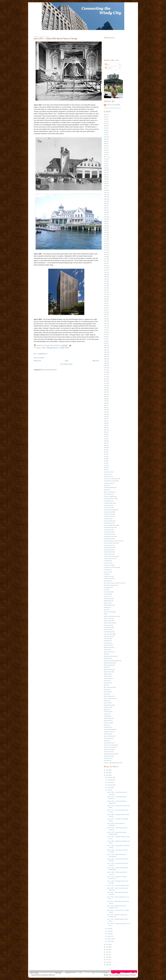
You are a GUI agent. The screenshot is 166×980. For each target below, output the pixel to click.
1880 (105, 166)
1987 (105, 405)
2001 (105, 430)
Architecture (107, 476)
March (109, 936)
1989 (105, 408)
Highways (107, 603)
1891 (105, 192)
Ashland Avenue (108, 483)
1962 (105, 350)
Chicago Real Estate (109, 536)
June (109, 929)
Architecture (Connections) (111, 479)
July (108, 790)
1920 (105, 257)
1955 (105, 334)
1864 (105, 139)
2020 (107, 770)
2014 (105, 459)
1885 (105, 177)
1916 (105, 248)
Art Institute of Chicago (110, 481)
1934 (105, 288)
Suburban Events (108, 732)
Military (106, 667)
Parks (105, 685)
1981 (105, 392)
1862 (105, 135)
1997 (105, 421)
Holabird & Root (108, 605)
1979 (105, 388)
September (110, 785)
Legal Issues (107, 643)
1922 (105, 261)
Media (106, 654)
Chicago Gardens (108, 521)
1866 (105, 143)
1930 (105, 279)
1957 (105, 339)
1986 (105, 403)
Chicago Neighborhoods (110, 525)
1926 (105, 270)
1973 (105, 374)
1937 (105, 294)
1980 (105, 390)
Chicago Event (108, 514)
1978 (105, 385)
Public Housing (108, 696)
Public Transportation (109, 698)
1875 (105, 155)
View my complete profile (112, 108)
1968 (105, 363)
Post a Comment (39, 358)
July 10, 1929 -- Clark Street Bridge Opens (118, 885)
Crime (106, 574)
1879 (105, 163)
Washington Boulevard (110, 754)
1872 (105, 150)
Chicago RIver (108, 539)
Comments (109, 68)
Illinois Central (108, 621)
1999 (105, 425)
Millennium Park (108, 670)
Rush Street (107, 712)
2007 (105, 443)
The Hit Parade (108, 738)
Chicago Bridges (108, 503)
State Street (107, 723)
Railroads (106, 703)
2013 (105, 456)
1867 (105, 146)
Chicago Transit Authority (111, 556)
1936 (105, 292)
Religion (106, 709)
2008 (105, 445)
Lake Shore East (108, 636)
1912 (105, 239)
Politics (106, 689)
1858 (105, 126)
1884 (105, 175)
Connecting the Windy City (47, 975)
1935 (105, 290)
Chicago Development (110, 510)
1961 (105, 348)
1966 (105, 359)
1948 (105, 319)
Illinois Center (108, 618)
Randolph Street (108, 705)
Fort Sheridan (107, 592)
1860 (105, 130)
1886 (105, 179)
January (109, 941)
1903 (105, 219)
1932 (105, 283)
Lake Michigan (108, 632)
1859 (105, 128)
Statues (106, 725)
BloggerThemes (119, 975)
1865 (105, 141)
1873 (105, 152)
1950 (105, 323)
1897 (105, 206)
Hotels (106, 610)
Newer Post (37, 361)
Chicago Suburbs (108, 554)
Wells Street (107, 758)
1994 (105, 419)
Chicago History (108, 523)
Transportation (108, 743)
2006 (105, 441)
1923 (105, 263)
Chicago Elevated (108, 512)
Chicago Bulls (108, 505)
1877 (105, 159)
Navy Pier (107, 676)
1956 (105, 337)
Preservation (107, 692)
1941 (105, 303)
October (109, 782)
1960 (105, 345)
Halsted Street (108, 598)
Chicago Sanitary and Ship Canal (112, 541)
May (109, 931)
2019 (105, 470)
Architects (107, 474)
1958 (105, 341)
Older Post (96, 361)
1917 (105, 250)
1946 (105, 314)
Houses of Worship (109, 612)
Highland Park (108, 601)
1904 (105, 221)
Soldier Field (107, 720)
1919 (105, 254)
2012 (105, 454)
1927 (105, 272)
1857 (105, 123)
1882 (105, 170)
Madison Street (108, 647)
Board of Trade (108, 494)
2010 (105, 450)
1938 (105, 297)
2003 (105, 434)
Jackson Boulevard (109, 623)
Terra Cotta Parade (109, 736)
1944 (105, 310)
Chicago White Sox (109, 558)
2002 (105, 432)
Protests (106, 694)
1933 (105, 285)
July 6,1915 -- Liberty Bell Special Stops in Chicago (56, 39)
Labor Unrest (107, 630)
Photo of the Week (109, 687)
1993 (105, 416)
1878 (105, 161)
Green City (107, 596)
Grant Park (107, 594)
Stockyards (107, 727)
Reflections (107, 707)
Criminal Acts (107, 576)
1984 (105, 399)
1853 (105, 119)
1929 (105, 277)
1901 (105, 214)
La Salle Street (64, 348)
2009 (105, 448)
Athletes (106, 485)
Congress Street (108, 565)
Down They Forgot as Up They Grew (113, 583)
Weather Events (108, 756)
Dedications (107, 581)
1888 (105, 183)
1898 (105, 208)
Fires (105, 590)
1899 (105, 210)
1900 (105, 212)
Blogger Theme (108, 975)
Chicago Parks (108, 530)
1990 (105, 410)
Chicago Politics (108, 534)
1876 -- (106, 157)
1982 (105, 394)
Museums (106, 674)
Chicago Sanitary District (110, 543)
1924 (105, 266)
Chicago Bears (108, 501)
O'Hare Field (107, 678)
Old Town (107, 681)
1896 (105, 203)
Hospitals (106, 607)
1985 (105, 401)
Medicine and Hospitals (110, 656)
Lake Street (107, 638)
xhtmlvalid (133, 975)
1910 (105, 235)
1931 (105, 281)
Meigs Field (107, 658)
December (110, 777)
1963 (105, 352)
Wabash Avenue (108, 749)
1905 (105, 223)
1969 (105, 365)
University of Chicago (110, 745)
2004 (105, 436)
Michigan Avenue (108, 663)
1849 (105, 117)
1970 (105, 368)
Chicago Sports (108, 550)
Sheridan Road (108, 718)
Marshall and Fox (108, 652)
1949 (105, 321)
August (109, 787)
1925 (105, 268)
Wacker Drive (107, 752)
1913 (105, 241)
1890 (105, 190)
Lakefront (106, 641)
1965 (105, 356)
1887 (105, 181)
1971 (105, 370)
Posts (107, 64)
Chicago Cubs (108, 507)
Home (67, 361)
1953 (105, 330)
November (110, 780)
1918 (105, 252)
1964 (105, 354)
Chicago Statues (108, 552)
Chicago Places (108, 532)
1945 (105, 312)
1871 (105, 148)
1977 (105, 383)
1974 (105, 377)
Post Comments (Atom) (49, 370)
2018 (105, 468)
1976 (105, 381)
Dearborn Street (108, 578)
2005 (105, 439)
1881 (105, 168)
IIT (105, 614)
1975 (105, 379)
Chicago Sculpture (109, 547)
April (109, 934)
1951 (105, 325)
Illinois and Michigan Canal (111, 616)
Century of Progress (109, 496)
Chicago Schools (108, 545)
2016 (105, 463)
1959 (105, 343)
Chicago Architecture (109, 499)
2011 (105, 452)
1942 (105, 306)
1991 (105, 412)
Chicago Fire (107, 519)
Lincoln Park (107, 645)
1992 (105, 414)
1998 (105, 423)
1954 (105, 332)
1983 (105, 396)
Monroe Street (108, 672)
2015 (105, 461)
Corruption (107, 570)
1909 (105, 232)
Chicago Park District (109, 527)
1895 (105, 201)
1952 (105, 328)
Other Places (107, 683)
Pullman (106, 701)
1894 (105, 199)
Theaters (106, 741)
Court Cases (107, 572)
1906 (105, 226)
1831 (105, 115)
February (110, 939)
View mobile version (66, 364)
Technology (107, 734)
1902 (105, 217)
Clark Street (107, 563)
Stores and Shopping (109, 729)
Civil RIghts (107, 561)
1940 (105, 301)
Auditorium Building (109, 487)
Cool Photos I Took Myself (111, 567)
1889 (105, 186)
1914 (105, 243)
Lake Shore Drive (108, 634)
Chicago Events (52, 348)
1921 (105, 259)
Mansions (106, 649)
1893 (105, 197)
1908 (105, 230)
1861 (105, 132)
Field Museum (108, 587)
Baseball (106, 490)
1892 (105, 195)
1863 (105, 137)
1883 (105, 172)
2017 (105, 465)
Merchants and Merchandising (112, 661)
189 (105, 188)
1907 (105, 228)
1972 (105, 372)
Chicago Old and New (113, 105)
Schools (106, 714)
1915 (44, 348)
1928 (105, 274)
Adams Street (107, 472)
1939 (105, 299)
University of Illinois (109, 747)
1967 (105, 361)
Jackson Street (108, 625)
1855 (105, 121)
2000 (105, 428)
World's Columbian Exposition (112, 763)
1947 (105, 317)
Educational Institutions (110, 585)
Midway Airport (108, 665)
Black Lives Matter (109, 492)
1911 (105, 237)
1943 (105, 308)
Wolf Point (107, 760)
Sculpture (106, 716)
